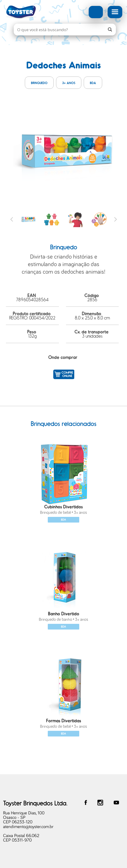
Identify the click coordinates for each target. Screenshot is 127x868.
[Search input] (60, 30)
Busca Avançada (96, 12)
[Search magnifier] (110, 30)
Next (116, 219)
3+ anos (69, 83)
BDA (93, 83)
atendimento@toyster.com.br (28, 827)
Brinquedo (39, 83)
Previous (12, 219)
